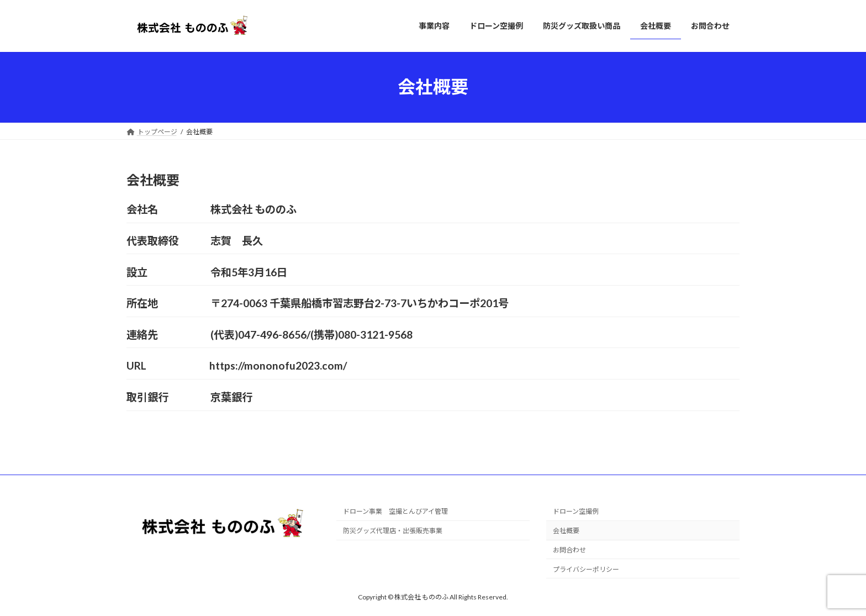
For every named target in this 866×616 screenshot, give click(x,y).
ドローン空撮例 (576, 511)
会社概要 (566, 531)
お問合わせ (569, 550)
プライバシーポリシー (586, 569)
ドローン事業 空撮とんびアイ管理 (395, 511)
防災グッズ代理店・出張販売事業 (393, 531)
